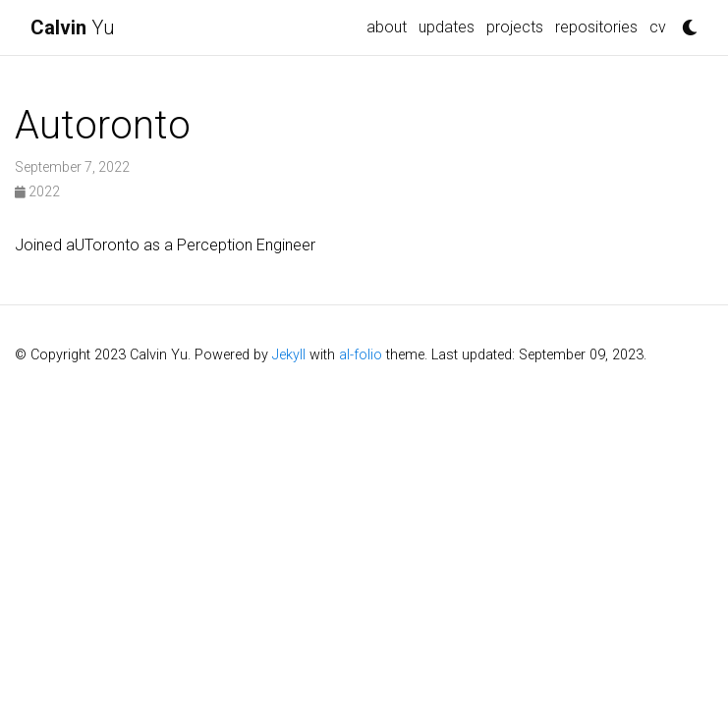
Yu (73, 27)
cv (658, 27)
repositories (596, 27)
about (387, 27)
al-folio (361, 355)
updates (447, 27)
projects (515, 27)
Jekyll (289, 355)
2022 (37, 191)
